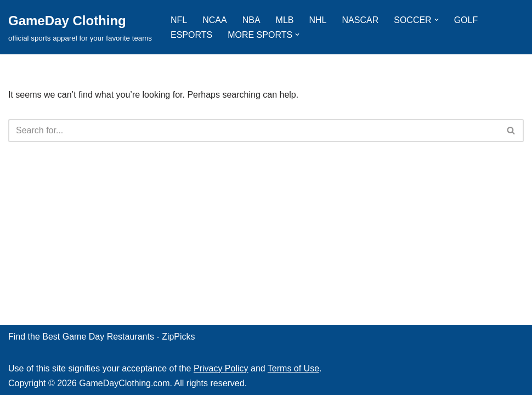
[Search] (254, 131)
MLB (285, 20)
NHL (318, 20)
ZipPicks (178, 337)
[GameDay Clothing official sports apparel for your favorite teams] (80, 27)
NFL (179, 20)
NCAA (214, 20)
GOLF (466, 20)
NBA (251, 20)
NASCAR (361, 20)
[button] (437, 20)
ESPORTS (191, 35)
